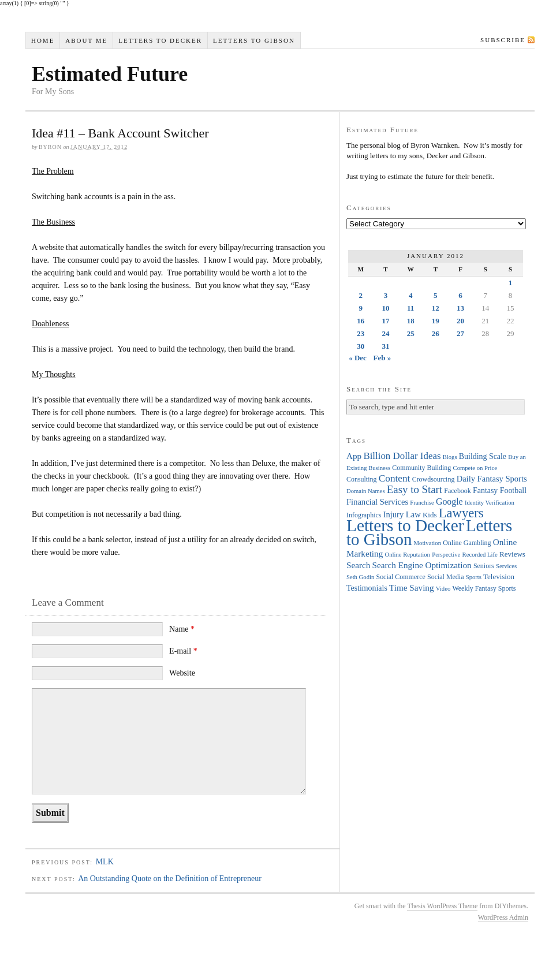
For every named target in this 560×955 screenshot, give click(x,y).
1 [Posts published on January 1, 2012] (511, 283)
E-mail (183, 651)
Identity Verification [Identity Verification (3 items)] (490, 503)
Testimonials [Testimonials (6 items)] (367, 588)
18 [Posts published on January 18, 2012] (411, 321)
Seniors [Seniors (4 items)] (484, 566)
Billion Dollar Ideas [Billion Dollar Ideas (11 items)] (402, 456)
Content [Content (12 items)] (395, 478)
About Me (86, 40)
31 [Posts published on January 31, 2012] (385, 346)
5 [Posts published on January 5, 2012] (436, 295)
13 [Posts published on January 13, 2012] (460, 308)
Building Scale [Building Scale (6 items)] (483, 456)
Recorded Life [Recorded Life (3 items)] (480, 555)
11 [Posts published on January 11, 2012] (410, 308)
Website (182, 673)
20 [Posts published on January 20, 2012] (460, 321)
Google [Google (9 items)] (449, 501)
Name (182, 629)
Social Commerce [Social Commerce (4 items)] (401, 577)
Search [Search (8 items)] (358, 565)
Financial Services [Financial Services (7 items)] (377, 502)
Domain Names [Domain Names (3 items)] (366, 491)
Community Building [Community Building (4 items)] (421, 468)
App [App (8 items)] (354, 456)
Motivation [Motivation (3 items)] (428, 543)
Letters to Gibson (254, 40)
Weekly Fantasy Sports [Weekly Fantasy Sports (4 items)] (484, 588)
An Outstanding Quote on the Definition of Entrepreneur (170, 878)
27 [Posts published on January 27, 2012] (460, 333)
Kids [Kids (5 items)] (430, 515)
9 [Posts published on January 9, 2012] (361, 308)
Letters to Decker (160, 40)
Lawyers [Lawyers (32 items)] (461, 513)
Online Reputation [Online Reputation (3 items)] (408, 555)
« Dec (358, 358)
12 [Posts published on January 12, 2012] (436, 308)
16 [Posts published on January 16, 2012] (361, 321)
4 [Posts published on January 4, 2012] (411, 295)
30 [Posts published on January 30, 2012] (361, 346)
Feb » (382, 358)
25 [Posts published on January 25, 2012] (411, 333)
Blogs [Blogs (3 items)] (450, 457)
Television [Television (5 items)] (499, 577)
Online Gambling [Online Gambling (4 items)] (467, 543)
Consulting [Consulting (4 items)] (361, 479)
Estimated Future (110, 74)
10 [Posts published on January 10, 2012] (385, 308)
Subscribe (503, 40)
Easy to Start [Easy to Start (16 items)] (415, 489)
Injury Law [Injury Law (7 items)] (402, 514)
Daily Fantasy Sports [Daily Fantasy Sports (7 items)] (492, 479)
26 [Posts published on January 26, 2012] (436, 333)
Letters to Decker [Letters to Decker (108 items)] (405, 525)
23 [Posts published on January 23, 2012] (361, 333)
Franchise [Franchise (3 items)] (422, 503)
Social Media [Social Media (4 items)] (445, 577)
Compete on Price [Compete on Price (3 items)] (475, 468)
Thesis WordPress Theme (442, 906)
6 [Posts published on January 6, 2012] (460, 295)
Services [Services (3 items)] (506, 566)
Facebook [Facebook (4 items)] (457, 491)
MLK (105, 862)
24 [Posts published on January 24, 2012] (385, 333)
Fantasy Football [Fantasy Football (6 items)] (500, 490)
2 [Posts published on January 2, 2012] (361, 295)
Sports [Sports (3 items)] (474, 577)
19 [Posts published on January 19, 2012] (436, 321)
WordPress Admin (503, 917)
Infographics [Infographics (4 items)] (364, 515)
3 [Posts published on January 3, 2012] (386, 295)
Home (43, 40)
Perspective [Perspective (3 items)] (446, 555)
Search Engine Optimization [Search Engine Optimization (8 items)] (422, 565)
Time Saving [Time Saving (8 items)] (412, 587)
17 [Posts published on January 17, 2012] (385, 321)
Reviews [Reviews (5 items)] (512, 554)
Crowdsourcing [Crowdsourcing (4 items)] (434, 479)
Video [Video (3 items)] (443, 589)
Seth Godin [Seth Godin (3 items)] (360, 577)
